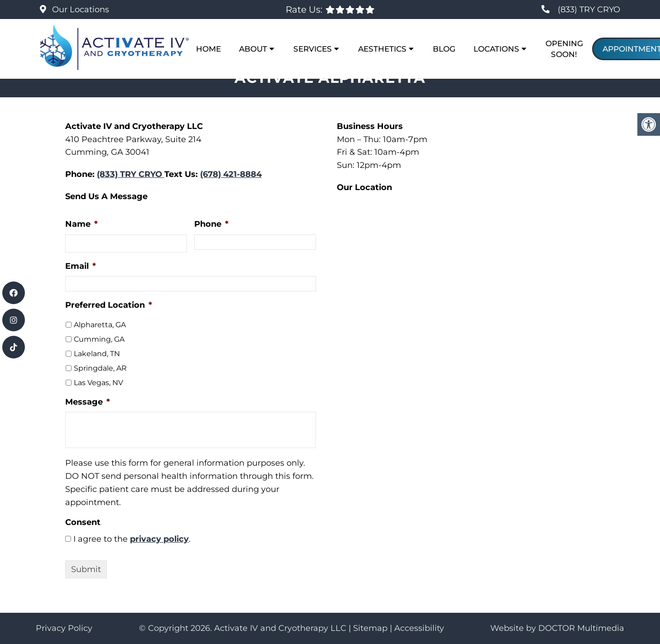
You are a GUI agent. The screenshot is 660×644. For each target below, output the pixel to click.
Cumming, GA (99, 339)
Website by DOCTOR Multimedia (557, 628)
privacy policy (159, 539)
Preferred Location (109, 305)
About (253, 49)
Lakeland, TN (97, 354)
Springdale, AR (100, 368)
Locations (496, 49)
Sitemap (370, 628)
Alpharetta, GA (100, 325)
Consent (83, 522)
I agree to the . (132, 539)
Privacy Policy (64, 628)
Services (313, 49)
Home (208, 49)
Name (81, 224)
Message (88, 402)
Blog (444, 49)
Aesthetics (382, 49)
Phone (211, 224)
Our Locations (79, 10)
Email (81, 266)
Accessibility (419, 628)
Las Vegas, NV (98, 383)
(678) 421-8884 (231, 174)
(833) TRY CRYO (589, 10)
